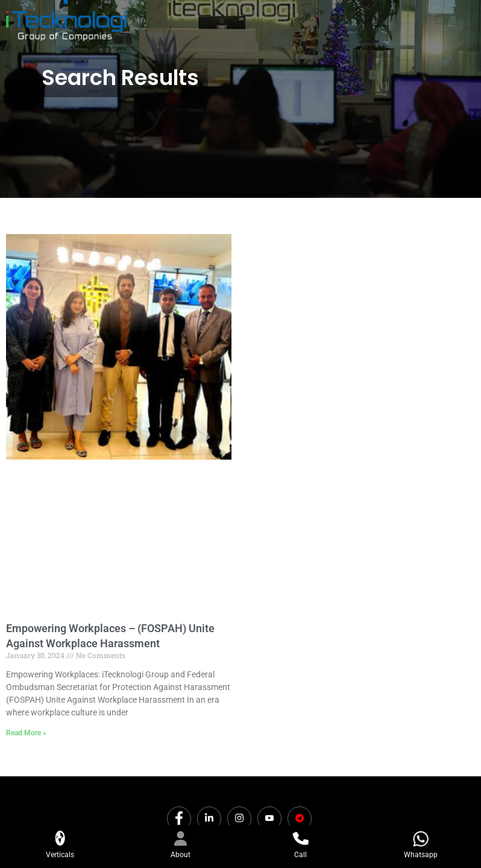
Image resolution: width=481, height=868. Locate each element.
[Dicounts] (300, 819)
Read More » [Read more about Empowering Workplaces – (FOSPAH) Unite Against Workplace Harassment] (26, 733)
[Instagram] (239, 819)
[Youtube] (269, 819)
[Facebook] (179, 819)
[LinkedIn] (209, 819)
